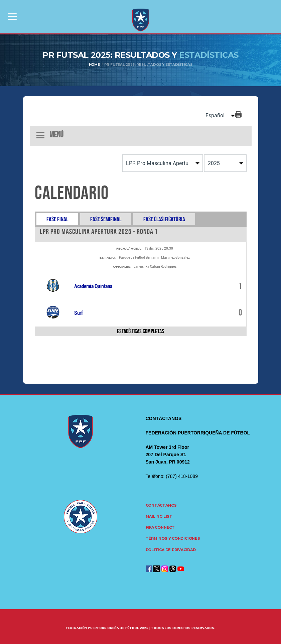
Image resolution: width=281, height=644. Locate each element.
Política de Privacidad (171, 550)
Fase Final (57, 219)
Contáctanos (161, 505)
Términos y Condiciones (173, 538)
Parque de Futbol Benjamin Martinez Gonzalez (154, 257)
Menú (50, 135)
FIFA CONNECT (160, 527)
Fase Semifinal (106, 219)
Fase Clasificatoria (164, 219)
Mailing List (159, 516)
